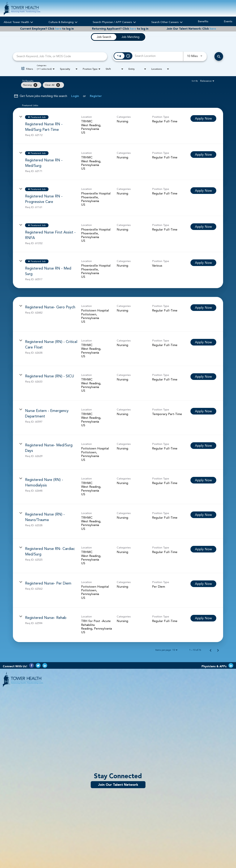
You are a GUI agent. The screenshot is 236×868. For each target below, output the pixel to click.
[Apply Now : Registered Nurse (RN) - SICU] (203, 377)
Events (228, 21)
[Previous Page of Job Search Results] (211, 650)
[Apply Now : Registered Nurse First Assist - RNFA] (203, 227)
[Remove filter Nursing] (35, 85)
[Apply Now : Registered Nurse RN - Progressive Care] (203, 191)
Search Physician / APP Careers (114, 22)
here (58, 29)
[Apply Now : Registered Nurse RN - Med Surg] (203, 263)
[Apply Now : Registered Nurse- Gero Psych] (203, 308)
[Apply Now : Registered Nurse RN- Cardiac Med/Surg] (203, 549)
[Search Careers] (219, 56)
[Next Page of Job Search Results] (218, 650)
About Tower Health (18, 22)
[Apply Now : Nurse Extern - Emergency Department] (203, 411)
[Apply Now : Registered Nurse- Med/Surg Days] (203, 446)
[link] (118, 126)
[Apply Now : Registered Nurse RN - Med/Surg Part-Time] (203, 118)
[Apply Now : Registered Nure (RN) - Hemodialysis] (203, 480)
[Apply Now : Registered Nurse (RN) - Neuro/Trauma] (203, 515)
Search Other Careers (167, 22)
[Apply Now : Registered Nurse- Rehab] (203, 618)
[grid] (111, 85)
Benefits (203, 21)
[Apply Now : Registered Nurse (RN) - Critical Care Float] (203, 342)
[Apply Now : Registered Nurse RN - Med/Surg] (203, 155)
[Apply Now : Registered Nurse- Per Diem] (203, 584)
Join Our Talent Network (118, 785)
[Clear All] (58, 85)
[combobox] (60, 56)
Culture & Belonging (63, 22)
